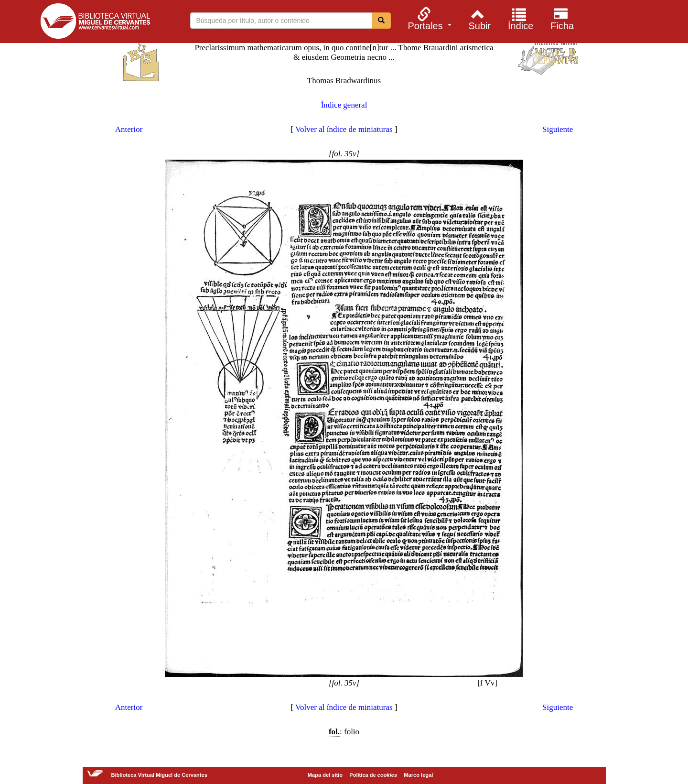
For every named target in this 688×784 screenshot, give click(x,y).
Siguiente (558, 129)
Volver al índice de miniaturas (344, 129)
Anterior (129, 129)
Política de (373, 775)
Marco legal (418, 775)
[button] (428, 19)
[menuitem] (428, 19)
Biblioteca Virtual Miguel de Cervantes (95, 23)
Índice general (344, 105)
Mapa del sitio (325, 775)
